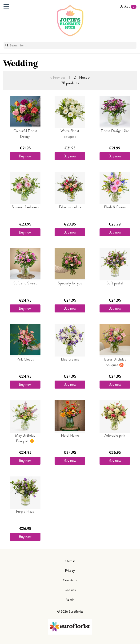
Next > (84, 77)
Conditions (70, 580)
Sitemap (70, 561)
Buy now (25, 156)
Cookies (70, 590)
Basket (128, 6)
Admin (70, 599)
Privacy (70, 570)
